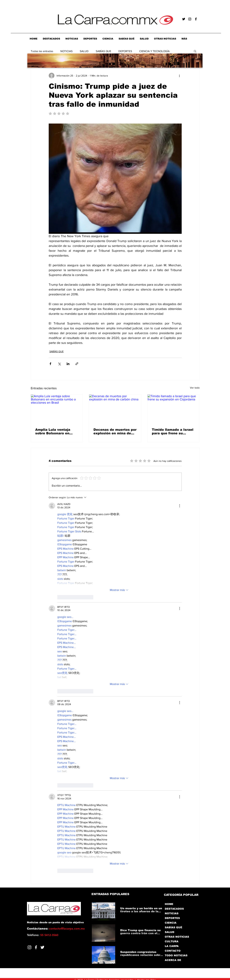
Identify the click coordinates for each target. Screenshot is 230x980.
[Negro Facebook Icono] (196, 19)
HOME (169, 904)
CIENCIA (171, 923)
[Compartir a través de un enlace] (77, 364)
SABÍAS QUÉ (173, 927)
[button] (195, 51)
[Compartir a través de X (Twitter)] (59, 364)
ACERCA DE (173, 960)
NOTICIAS (66, 51)
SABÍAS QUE (103, 51)
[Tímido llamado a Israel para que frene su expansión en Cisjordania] (173, 409)
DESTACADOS (174, 909)
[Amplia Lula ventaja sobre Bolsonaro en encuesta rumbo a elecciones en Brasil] (57, 409)
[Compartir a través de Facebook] (50, 364)
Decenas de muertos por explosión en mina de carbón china (115, 431)
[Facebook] (36, 947)
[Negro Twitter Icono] (184, 19)
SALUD (84, 51)
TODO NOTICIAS (176, 955)
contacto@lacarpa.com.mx (67, 929)
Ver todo (195, 388)
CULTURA (172, 941)
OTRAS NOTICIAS (177, 937)
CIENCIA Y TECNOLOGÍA (154, 51)
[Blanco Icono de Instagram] (29, 947)
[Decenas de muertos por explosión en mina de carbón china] (115, 409)
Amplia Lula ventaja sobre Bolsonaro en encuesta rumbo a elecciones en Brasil (54, 431)
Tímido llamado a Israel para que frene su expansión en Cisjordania (173, 431)
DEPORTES (125, 51)
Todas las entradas (42, 51)
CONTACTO (173, 951)
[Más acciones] (180, 76)
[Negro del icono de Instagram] (190, 19)
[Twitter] (42, 947)
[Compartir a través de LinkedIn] (68, 364)
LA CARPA (172, 946)
